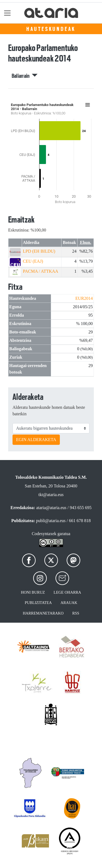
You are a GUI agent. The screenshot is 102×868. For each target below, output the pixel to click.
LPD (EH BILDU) (39, 251)
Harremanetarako (43, 613)
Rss (76, 613)
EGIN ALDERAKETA (36, 440)
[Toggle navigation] (7, 13)
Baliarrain (25, 76)
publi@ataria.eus (51, 521)
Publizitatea (38, 603)
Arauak (69, 603)
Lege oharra (67, 592)
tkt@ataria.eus (51, 495)
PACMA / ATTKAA (41, 271)
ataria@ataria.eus (51, 508)
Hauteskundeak (51, 29)
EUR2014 (84, 298)
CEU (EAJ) (33, 261)
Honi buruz (33, 592)
